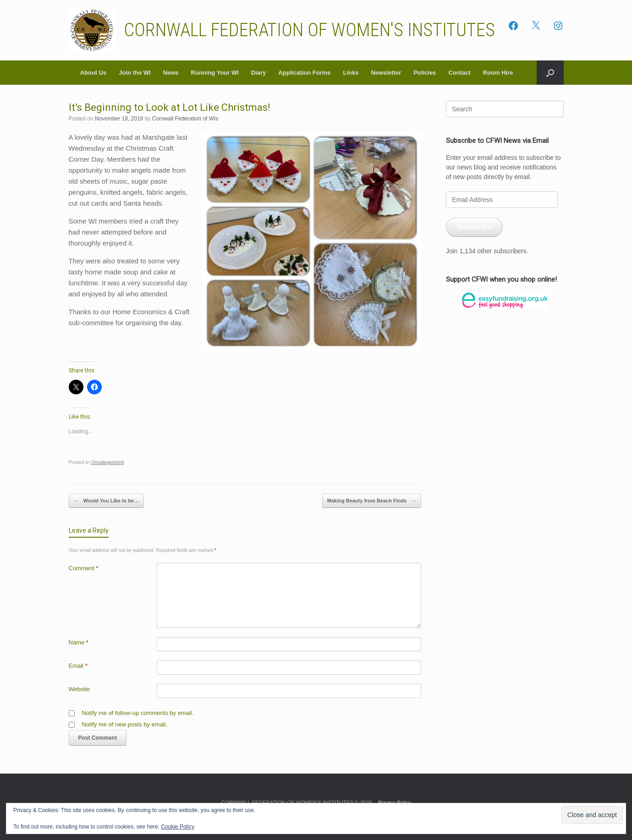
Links (351, 73)
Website (80, 689)
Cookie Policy (178, 827)
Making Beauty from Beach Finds (372, 501)
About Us (93, 73)
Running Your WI (215, 73)
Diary (259, 73)
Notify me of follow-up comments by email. (137, 713)
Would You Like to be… (107, 501)
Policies (425, 73)
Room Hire (498, 73)
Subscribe (474, 227)
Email (78, 666)
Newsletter (386, 73)
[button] (550, 73)
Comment (84, 568)
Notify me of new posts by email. (124, 724)
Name (79, 642)
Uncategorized (107, 462)
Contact (459, 73)
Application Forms (304, 73)
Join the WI (135, 73)
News (171, 73)
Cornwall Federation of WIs (185, 119)
